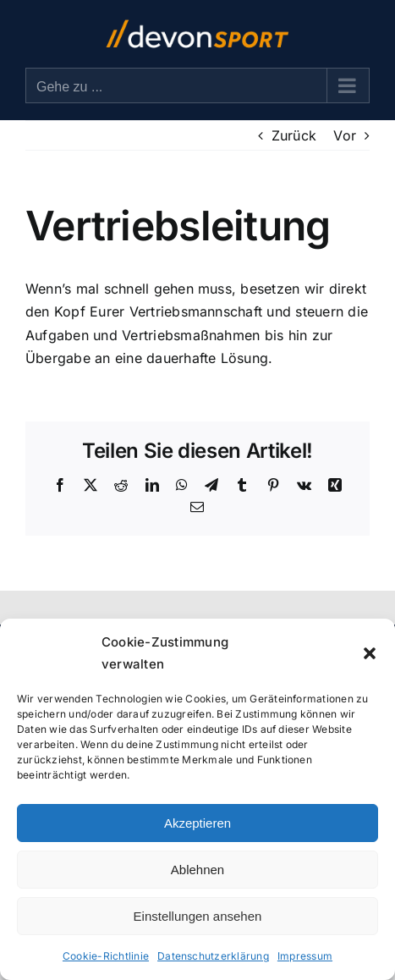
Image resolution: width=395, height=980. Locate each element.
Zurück (294, 135)
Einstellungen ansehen (198, 916)
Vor (345, 135)
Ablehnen (197, 870)
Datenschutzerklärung (213, 956)
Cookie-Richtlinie (106, 956)
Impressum (305, 956)
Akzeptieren (197, 823)
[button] (370, 653)
